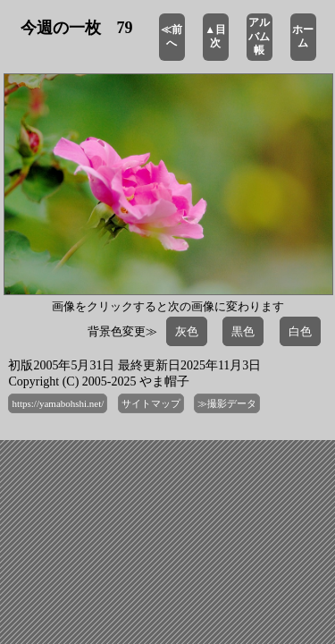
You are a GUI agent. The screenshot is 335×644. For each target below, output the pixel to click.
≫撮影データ (227, 403)
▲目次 (215, 37)
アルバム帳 (259, 36)
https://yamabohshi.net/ (58, 403)
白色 (300, 331)
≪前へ (172, 37)
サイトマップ (151, 403)
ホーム (303, 37)
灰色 (187, 331)
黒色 (243, 331)
